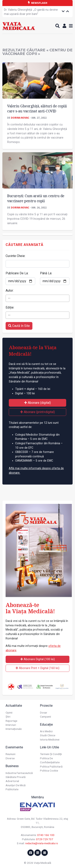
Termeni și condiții (51, 754)
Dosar (44, 713)
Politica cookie (49, 771)
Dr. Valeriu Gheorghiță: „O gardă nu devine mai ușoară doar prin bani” (31, 12)
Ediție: (10, 307)
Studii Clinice (48, 735)
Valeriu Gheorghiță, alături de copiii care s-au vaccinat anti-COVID (37, 108)
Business (12, 766)
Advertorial (12, 781)
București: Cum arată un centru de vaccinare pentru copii (36, 198)
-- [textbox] (9, 298)
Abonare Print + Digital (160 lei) (37, 668)
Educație (46, 724)
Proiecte (46, 705)
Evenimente (14, 747)
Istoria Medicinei (50, 740)
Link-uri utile (49, 747)
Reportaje (11, 721)
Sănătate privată (15, 777)
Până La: (46, 273)
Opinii (9, 713)
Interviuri (11, 725)
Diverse (10, 758)
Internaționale (14, 729)
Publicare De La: (17, 273)
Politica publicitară (51, 766)
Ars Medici (46, 731)
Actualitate (14, 705)
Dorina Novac (20, 118)
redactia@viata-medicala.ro (42, 843)
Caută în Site (19, 326)
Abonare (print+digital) (37, 412)
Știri (8, 717)
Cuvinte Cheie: (15, 256)
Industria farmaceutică (19, 773)
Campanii (45, 717)
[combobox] (37, 298)
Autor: (10, 291)
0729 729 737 (45, 839)
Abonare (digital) (37, 403)
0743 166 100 (46, 835)
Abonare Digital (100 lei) (38, 659)
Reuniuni (10, 754)
